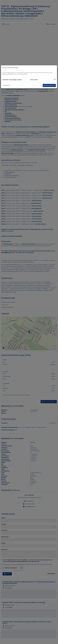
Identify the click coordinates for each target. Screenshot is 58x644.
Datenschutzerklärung (8, 74)
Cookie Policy (24, 74)
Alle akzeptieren (49, 85)
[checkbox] (55, 79)
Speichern (7, 85)
